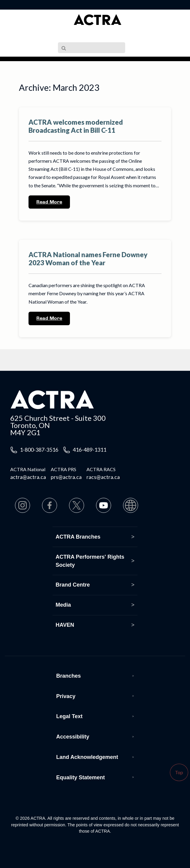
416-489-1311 (89, 450)
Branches (68, 676)
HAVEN (65, 625)
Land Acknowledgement (87, 757)
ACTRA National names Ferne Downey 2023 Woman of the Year (88, 259)
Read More (49, 202)
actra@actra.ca (28, 477)
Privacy (66, 696)
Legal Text (69, 716)
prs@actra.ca (66, 477)
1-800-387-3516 (39, 450)
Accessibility (73, 737)
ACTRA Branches (78, 537)
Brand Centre (73, 585)
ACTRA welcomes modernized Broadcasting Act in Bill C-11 (76, 126)
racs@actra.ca (103, 477)
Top (179, 772)
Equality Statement (80, 777)
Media (63, 605)
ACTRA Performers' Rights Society (90, 561)
